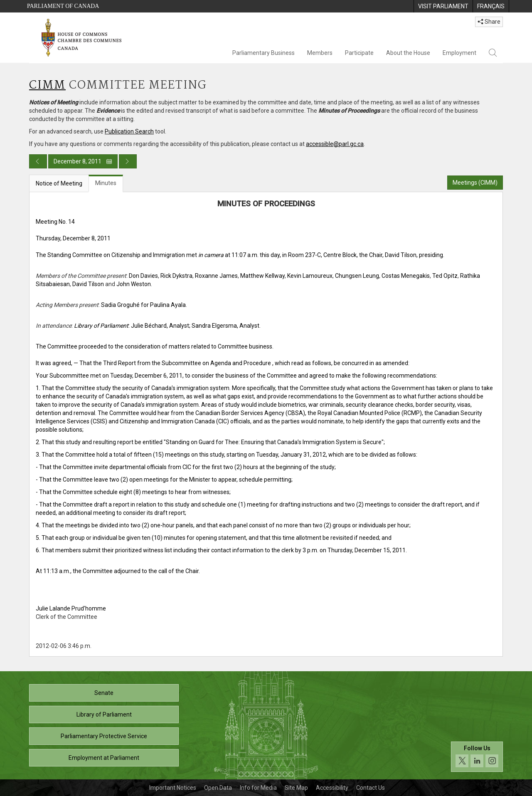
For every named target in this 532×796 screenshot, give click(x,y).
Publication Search (129, 131)
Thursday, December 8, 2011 (73, 238)
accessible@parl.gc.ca (335, 144)
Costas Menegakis (406, 276)
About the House (408, 53)
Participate (359, 53)
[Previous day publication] (38, 161)
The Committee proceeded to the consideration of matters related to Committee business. (155, 346)
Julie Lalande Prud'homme (71, 608)
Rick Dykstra (176, 276)
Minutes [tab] (106, 183)
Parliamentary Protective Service (104, 736)
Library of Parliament (104, 714)
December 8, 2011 (83, 161)
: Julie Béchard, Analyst (132, 326)
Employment (459, 53)
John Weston (134, 284)
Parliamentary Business (264, 53)
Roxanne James (216, 276)
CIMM (47, 85)
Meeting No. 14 (55, 222)
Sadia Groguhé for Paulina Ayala (143, 305)
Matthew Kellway (262, 276)
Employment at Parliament (104, 758)
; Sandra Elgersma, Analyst (224, 326)
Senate (104, 693)
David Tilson (88, 284)
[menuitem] (443, 6)
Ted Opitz (445, 276)
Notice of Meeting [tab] (59, 183)
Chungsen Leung (357, 276)
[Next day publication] (128, 161)
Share (489, 22)
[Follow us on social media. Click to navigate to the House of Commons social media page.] (477, 757)
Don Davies (143, 276)
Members (320, 53)
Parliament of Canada (63, 6)
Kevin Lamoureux (310, 276)
